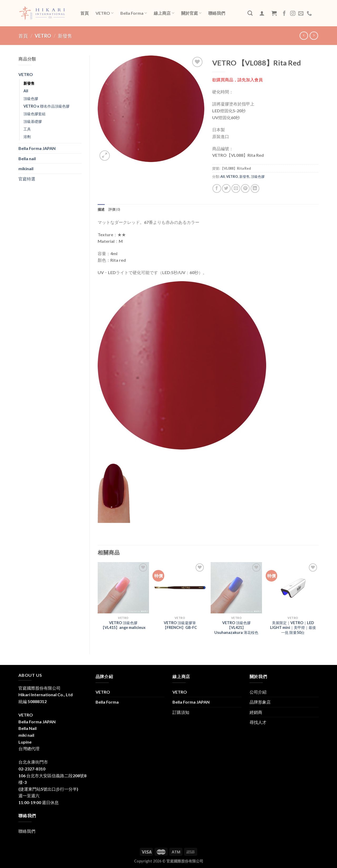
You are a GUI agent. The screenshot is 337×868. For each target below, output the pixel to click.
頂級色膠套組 (34, 114)
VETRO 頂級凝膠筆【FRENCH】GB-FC (180, 625)
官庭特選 (27, 179)
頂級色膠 (31, 99)
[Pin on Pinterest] (245, 188)
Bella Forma (134, 13)
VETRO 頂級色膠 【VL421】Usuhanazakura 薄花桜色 (236, 628)
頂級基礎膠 (33, 121)
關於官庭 (191, 13)
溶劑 (27, 137)
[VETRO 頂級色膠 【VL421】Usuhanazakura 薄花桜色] (236, 588)
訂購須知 (181, 712)
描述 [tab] (101, 209)
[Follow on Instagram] (293, 14)
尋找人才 (258, 722)
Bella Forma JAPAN (37, 148)
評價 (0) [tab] (114, 209)
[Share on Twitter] (226, 188)
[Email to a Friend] (236, 188)
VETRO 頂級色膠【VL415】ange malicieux (123, 625)
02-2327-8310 (32, 769)
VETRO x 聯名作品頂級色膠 (46, 106)
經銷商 (256, 712)
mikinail (26, 168)
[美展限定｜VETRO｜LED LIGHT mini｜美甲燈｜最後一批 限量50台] (293, 588)
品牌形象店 (260, 702)
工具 (27, 129)
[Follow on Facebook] (284, 14)
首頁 (85, 13)
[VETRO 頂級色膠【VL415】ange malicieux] (123, 588)
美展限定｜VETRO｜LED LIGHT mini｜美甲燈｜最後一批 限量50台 (293, 628)
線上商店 (164, 13)
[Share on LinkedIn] (255, 188)
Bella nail (27, 158)
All (26, 91)
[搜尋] (250, 13)
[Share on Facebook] (217, 188)
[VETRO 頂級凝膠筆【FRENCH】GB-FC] (180, 588)
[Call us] (309, 14)
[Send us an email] (301, 14)
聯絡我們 (217, 13)
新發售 (65, 36)
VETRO (105, 13)
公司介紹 (258, 692)
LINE (316, 13)
